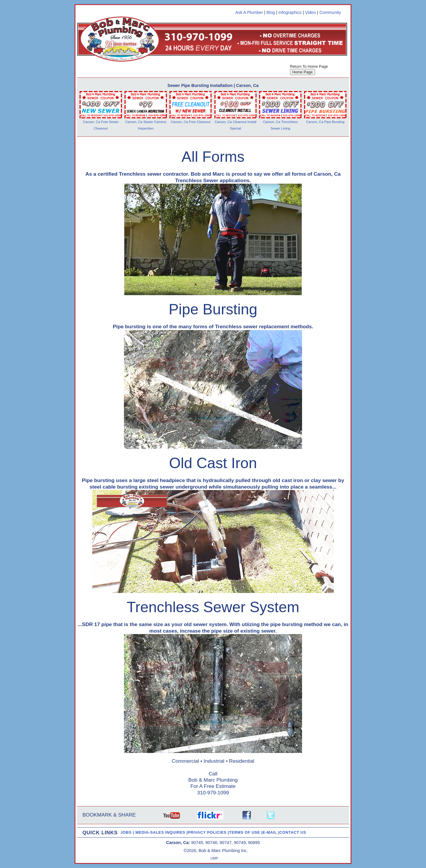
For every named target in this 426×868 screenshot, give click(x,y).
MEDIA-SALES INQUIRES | (162, 832)
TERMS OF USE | (246, 832)
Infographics (290, 12)
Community (330, 12)
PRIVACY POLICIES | (208, 832)
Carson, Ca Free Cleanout (191, 122)
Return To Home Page (309, 66)
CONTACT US (293, 832)
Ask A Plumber (249, 12)
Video (310, 12)
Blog (271, 12)
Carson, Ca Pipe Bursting (325, 122)
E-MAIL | (271, 832)
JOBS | (128, 832)
